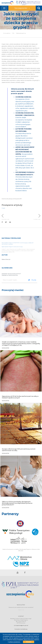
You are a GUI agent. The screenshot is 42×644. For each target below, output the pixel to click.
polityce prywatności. (15, 642)
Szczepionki (22, 8)
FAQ (13, 33)
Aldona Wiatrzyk (6, 259)
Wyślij (32, 280)
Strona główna (7, 33)
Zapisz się (21, 610)
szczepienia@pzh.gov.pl (21, 625)
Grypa (3, 208)
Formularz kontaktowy (21, 629)
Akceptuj (29, 642)
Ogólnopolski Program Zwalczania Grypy (12, 247)
